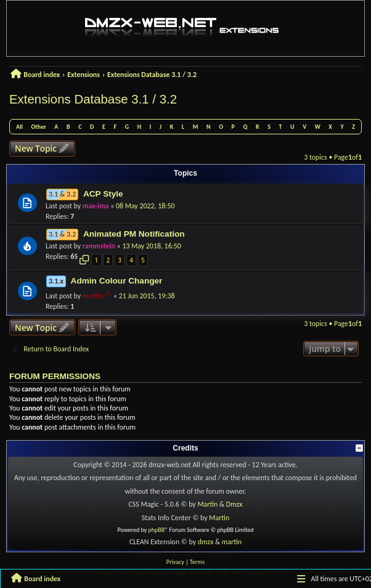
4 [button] (131, 260)
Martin (207, 504)
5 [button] (143, 260)
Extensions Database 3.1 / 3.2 (93, 99)
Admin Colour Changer (117, 281)
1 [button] (97, 260)
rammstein (99, 246)
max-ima (96, 206)
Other (39, 127)
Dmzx (234, 504)
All (19, 127)
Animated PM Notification (134, 234)
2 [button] (108, 260)
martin (93, 296)
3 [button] (120, 260)
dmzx (206, 542)
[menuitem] (175, 562)
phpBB (157, 530)
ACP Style (103, 194)
